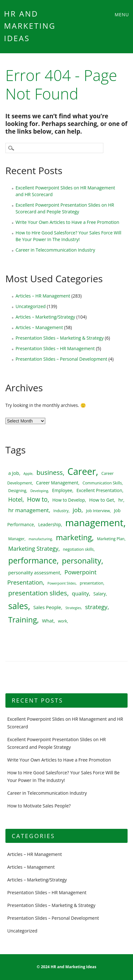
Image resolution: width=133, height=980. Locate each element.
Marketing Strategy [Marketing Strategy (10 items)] (33, 549)
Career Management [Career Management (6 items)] (57, 483)
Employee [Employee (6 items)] (62, 490)
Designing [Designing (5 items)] (17, 491)
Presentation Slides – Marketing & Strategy (60, 338)
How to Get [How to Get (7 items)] (102, 500)
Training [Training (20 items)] (23, 620)
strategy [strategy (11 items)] (96, 607)
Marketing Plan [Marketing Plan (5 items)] (111, 539)
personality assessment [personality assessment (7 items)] (34, 572)
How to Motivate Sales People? (39, 806)
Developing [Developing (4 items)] (39, 491)
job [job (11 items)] (77, 510)
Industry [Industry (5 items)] (61, 511)
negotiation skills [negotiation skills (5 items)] (78, 549)
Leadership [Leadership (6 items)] (50, 524)
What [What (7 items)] (48, 621)
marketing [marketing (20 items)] (74, 537)
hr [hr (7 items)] (121, 500)
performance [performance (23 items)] (33, 560)
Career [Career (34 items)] (82, 471)
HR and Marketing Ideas (30, 26)
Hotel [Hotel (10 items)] (15, 499)
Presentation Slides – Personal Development (62, 359)
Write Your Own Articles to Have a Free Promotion (67, 222)
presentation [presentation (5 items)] (92, 583)
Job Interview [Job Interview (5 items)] (98, 511)
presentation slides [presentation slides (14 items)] (38, 593)
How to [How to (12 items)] (37, 499)
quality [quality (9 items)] (80, 593)
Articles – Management (39, 327)
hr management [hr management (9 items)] (29, 510)
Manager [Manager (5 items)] (16, 539)
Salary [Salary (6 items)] (100, 594)
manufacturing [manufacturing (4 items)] (40, 539)
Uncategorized (31, 306)
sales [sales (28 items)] (18, 606)
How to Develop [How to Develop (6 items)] (69, 500)
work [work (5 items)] (63, 621)
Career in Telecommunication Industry (55, 250)
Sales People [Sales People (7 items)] (47, 607)
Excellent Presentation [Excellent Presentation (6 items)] (99, 490)
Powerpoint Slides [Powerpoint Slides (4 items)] (62, 583)
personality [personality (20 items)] (82, 561)
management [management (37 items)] (94, 523)
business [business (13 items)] (49, 472)
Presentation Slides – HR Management (55, 348)
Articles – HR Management (43, 296)
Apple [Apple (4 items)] (28, 474)
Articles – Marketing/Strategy (45, 317)
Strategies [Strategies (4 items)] (73, 608)
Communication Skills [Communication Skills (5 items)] (102, 483)
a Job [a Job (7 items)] (14, 473)
